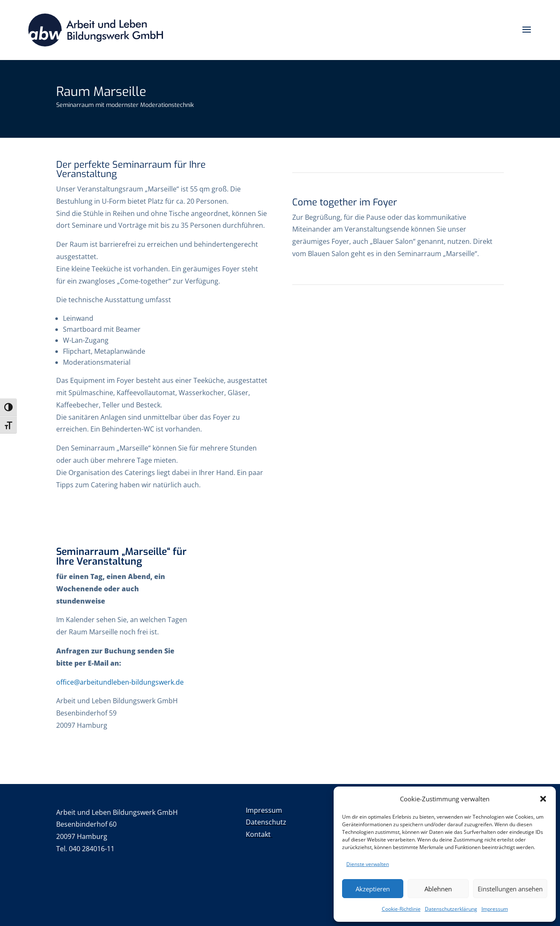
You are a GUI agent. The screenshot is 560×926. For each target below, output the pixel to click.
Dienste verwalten (368, 864)
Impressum (495, 909)
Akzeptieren (373, 889)
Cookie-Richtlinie (401, 909)
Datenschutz (266, 822)
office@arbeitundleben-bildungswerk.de (120, 682)
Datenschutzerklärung (451, 909)
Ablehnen (438, 889)
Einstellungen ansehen (510, 889)
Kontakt (259, 834)
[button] (543, 799)
